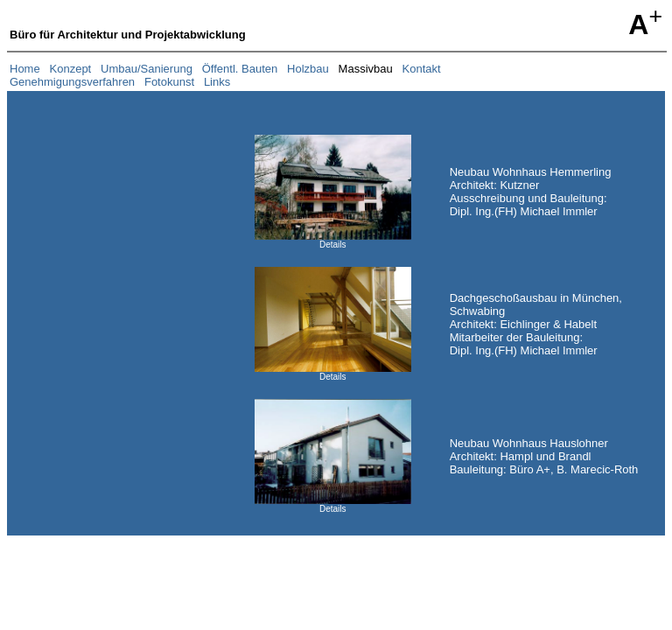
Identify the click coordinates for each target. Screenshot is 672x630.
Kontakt (422, 69)
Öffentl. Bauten (240, 69)
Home (25, 69)
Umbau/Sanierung (147, 69)
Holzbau (308, 69)
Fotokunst (169, 82)
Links (217, 82)
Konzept (71, 69)
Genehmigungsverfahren (72, 82)
